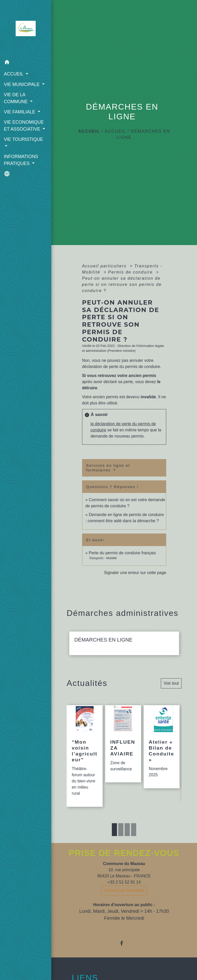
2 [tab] (121, 830)
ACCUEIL (115, 131)
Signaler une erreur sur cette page (135, 573)
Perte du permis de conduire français (122, 553)
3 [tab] (127, 830)
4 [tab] (134, 830)
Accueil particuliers (105, 266)
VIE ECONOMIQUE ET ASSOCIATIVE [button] (24, 125)
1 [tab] (114, 830)
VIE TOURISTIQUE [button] (23, 139)
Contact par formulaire (124, 890)
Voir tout (171, 683)
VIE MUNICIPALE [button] (22, 84)
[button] (26, 63)
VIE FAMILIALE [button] (20, 112)
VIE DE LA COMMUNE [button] (16, 98)
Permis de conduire (131, 272)
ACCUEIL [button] (14, 74)
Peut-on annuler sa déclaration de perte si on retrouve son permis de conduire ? (122, 284)
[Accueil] (26, 28)
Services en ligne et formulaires (108, 468)
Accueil (89, 131)
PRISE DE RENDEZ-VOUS (124, 853)
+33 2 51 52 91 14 (124, 882)
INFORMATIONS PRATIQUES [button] (21, 160)
